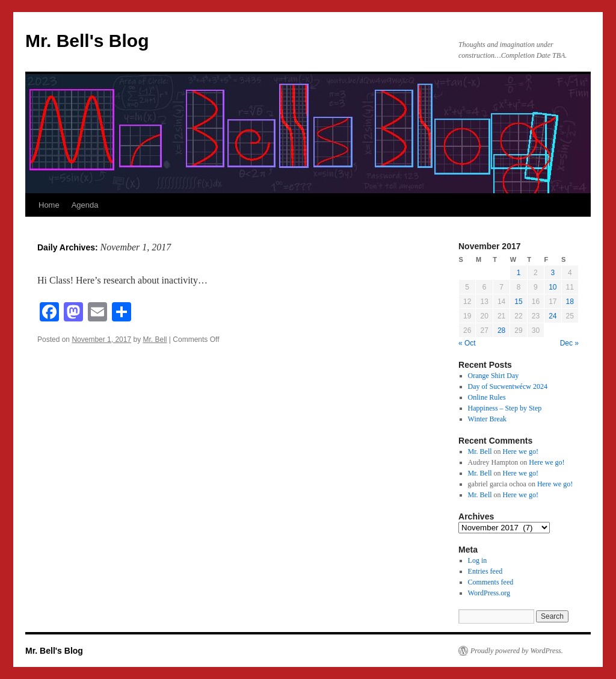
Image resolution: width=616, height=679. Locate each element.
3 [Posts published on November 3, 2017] (553, 273)
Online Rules (487, 397)
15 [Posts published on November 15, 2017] (518, 302)
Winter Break (488, 419)
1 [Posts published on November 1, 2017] (519, 273)
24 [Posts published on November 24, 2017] (553, 316)
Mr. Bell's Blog (87, 41)
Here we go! (521, 451)
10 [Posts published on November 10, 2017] (553, 287)
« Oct (467, 343)
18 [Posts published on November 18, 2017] (570, 302)
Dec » (569, 343)
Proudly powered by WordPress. (517, 651)
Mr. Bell (155, 339)
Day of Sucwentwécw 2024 (508, 386)
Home (49, 205)
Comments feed (491, 582)
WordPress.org (489, 593)
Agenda (85, 205)
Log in (478, 560)
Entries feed (485, 571)
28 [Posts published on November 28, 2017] (501, 330)
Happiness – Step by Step (505, 408)
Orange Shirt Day (494, 376)
